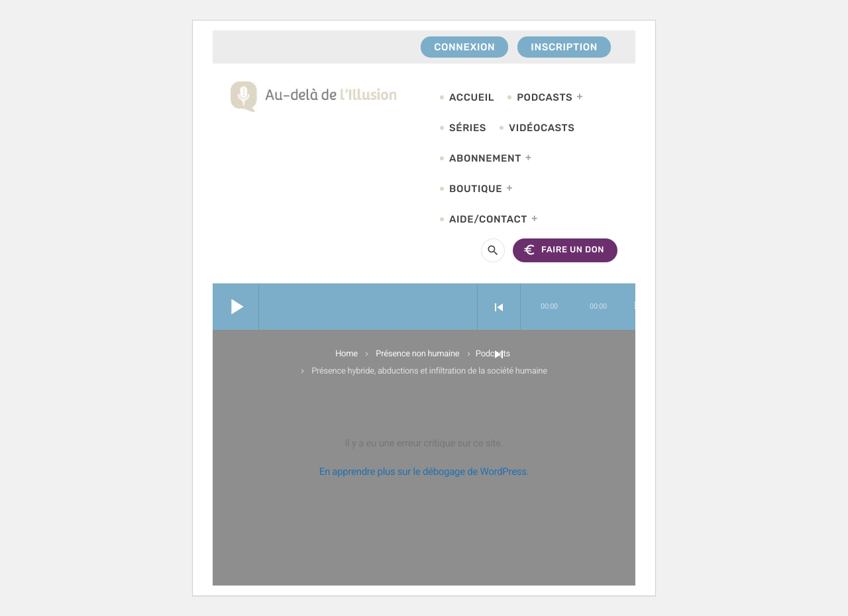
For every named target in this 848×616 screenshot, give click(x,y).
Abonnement (485, 158)
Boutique (476, 189)
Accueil (472, 97)
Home (346, 354)
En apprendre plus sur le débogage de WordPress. (424, 472)
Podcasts (545, 97)
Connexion (464, 47)
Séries (468, 128)
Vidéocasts (542, 128)
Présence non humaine (417, 354)
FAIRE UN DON (563, 250)
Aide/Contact (488, 219)
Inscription (564, 47)
